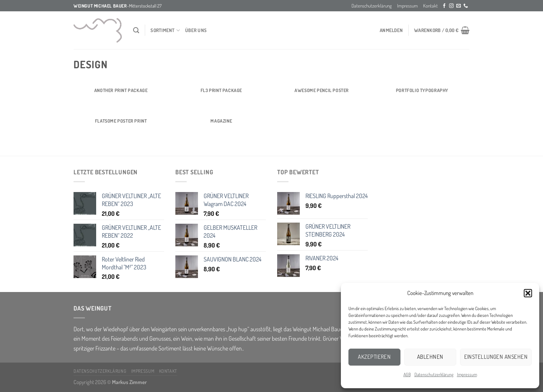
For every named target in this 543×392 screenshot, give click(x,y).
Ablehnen (430, 357)
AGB (407, 374)
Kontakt (430, 6)
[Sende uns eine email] (459, 6)
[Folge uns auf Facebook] (444, 6)
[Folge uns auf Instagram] (451, 6)
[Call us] (466, 6)
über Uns (196, 30)
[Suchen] (136, 30)
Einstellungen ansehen (496, 357)
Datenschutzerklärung (434, 374)
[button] (528, 293)
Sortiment (165, 30)
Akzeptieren (374, 357)
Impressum (467, 374)
